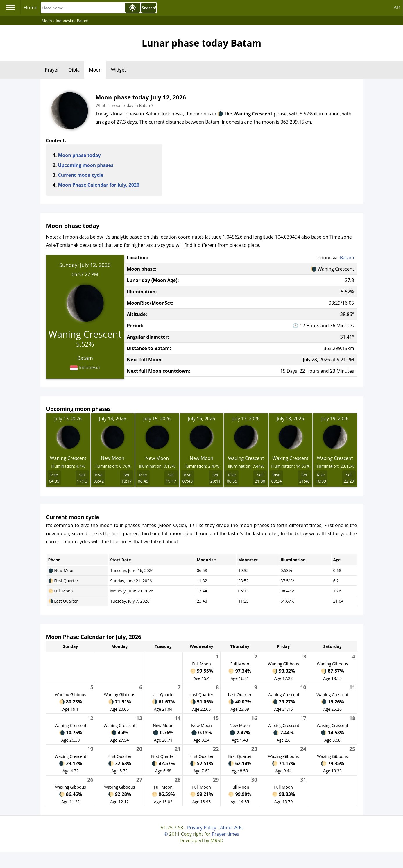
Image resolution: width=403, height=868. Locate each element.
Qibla (74, 70)
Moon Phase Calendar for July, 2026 (98, 185)
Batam (347, 258)
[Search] (82, 8)
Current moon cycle (80, 175)
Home (31, 7)
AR (397, 7)
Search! (149, 8)
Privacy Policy (202, 828)
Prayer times (225, 834)
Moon (95, 70)
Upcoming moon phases (86, 165)
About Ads (231, 828)
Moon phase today (79, 155)
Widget (119, 70)
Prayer (52, 70)
